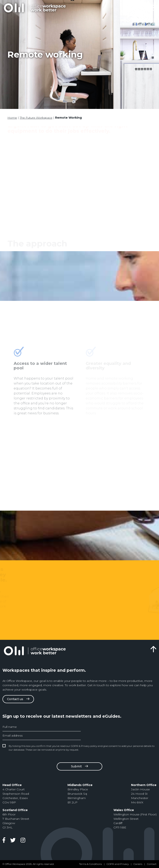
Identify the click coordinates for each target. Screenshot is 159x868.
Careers (138, 864)
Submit (76, 766)
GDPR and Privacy (118, 864)
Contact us (15, 699)
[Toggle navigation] (152, 8)
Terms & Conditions (90, 864)
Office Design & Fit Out (35, 8)
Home (12, 118)
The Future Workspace (36, 118)
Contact (152, 864)
